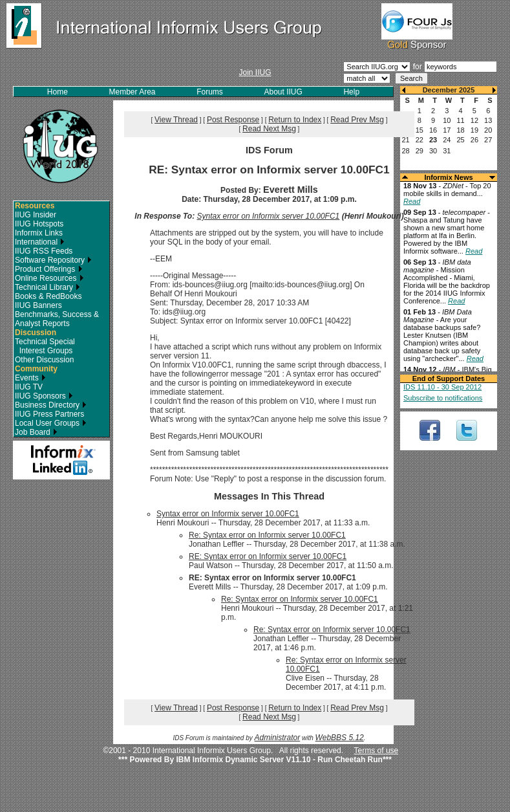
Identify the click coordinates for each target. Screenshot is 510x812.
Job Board (36, 432)
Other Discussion (44, 360)
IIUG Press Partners (49, 414)
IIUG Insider (36, 215)
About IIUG (283, 92)
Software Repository (53, 260)
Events (30, 378)
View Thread (176, 120)
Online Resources (49, 278)
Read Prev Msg (357, 120)
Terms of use (377, 751)
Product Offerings (49, 269)
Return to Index (295, 120)
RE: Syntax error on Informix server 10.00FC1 (268, 556)
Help (351, 92)
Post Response (233, 120)
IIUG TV (29, 387)
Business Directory (51, 405)
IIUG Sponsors (44, 396)
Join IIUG (255, 72)
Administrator (278, 738)
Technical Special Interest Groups (45, 346)
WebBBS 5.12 (340, 738)
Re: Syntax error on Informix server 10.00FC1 (267, 535)
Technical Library (48, 287)
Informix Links (39, 233)
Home (58, 92)
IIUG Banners (38, 305)
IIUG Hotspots (39, 224)
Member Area (133, 92)
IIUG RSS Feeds (44, 251)
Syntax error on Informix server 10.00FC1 (269, 216)
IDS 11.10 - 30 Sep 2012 (442, 387)
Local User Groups (51, 423)
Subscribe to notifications (443, 398)
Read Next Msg (269, 129)
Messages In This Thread (269, 496)
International (40, 242)
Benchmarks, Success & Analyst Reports (57, 319)
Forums (210, 92)
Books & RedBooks (48, 296)
